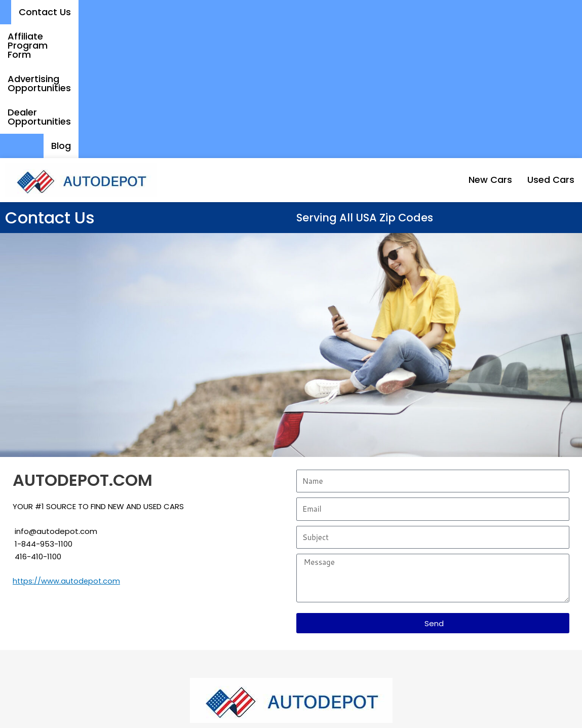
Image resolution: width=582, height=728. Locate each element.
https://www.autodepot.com (68, 447)
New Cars (466, 46)
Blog (557, 12)
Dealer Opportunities (484, 12)
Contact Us (144, 12)
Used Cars (542, 46)
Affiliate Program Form (237, 12)
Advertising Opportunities (363, 12)
